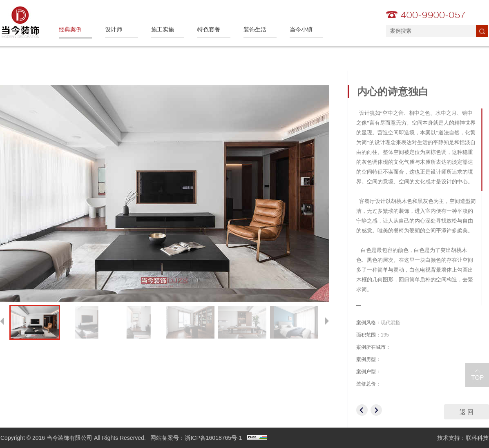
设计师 (114, 29)
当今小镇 (301, 29)
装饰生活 (255, 29)
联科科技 (477, 438)
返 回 (467, 412)
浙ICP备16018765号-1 (213, 438)
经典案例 (70, 29)
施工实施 (163, 29)
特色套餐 (209, 29)
